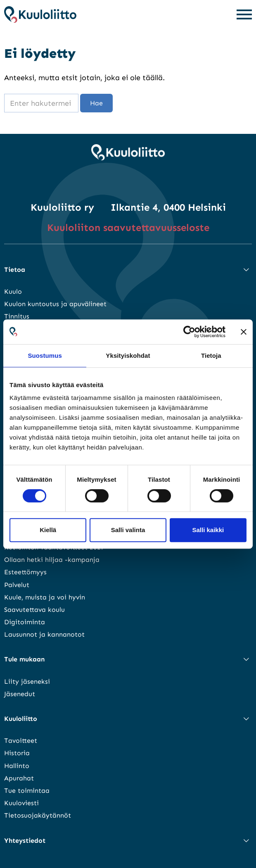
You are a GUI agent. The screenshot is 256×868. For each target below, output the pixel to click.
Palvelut (17, 585)
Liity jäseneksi (27, 681)
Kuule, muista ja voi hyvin (45, 597)
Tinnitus (17, 316)
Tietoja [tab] (211, 356)
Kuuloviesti (21, 803)
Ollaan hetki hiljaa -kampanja (52, 560)
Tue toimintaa (27, 791)
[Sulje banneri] (244, 332)
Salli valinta (128, 530)
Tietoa (15, 270)
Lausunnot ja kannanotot (44, 634)
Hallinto (17, 766)
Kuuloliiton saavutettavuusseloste (128, 227)
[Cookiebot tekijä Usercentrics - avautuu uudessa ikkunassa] (189, 332)
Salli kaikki (208, 530)
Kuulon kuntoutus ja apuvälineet (55, 304)
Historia (17, 753)
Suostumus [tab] (45, 356)
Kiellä (48, 530)
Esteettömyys (25, 572)
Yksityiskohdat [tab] (128, 356)
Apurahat (19, 778)
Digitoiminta (25, 622)
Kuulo (13, 291)
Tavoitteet (21, 741)
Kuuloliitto (21, 719)
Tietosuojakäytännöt (38, 815)
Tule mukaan (24, 659)
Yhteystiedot (25, 841)
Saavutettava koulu (34, 610)
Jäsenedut (20, 694)
